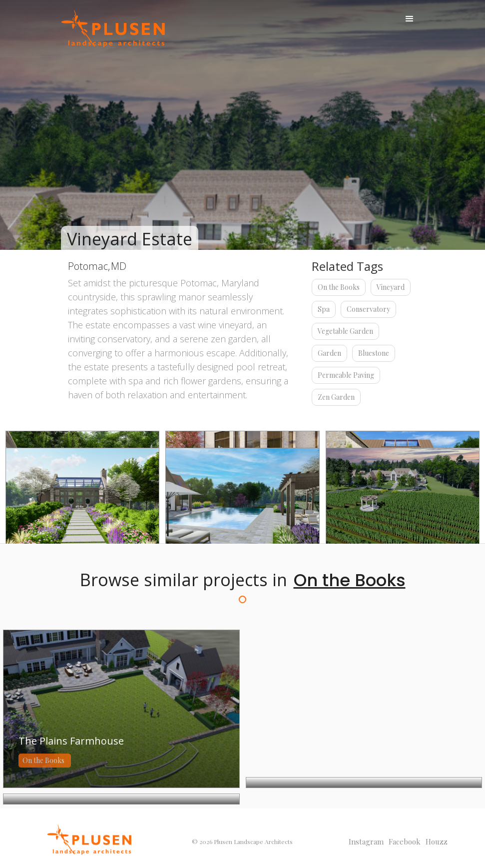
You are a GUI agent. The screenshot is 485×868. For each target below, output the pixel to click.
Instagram (366, 842)
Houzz (437, 842)
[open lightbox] (82, 499)
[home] (113, 29)
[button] (410, 19)
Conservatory (368, 309)
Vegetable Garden (345, 331)
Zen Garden (336, 397)
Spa (324, 309)
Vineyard (391, 287)
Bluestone (374, 353)
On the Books (339, 287)
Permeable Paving (346, 375)
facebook (405, 842)
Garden (329, 353)
